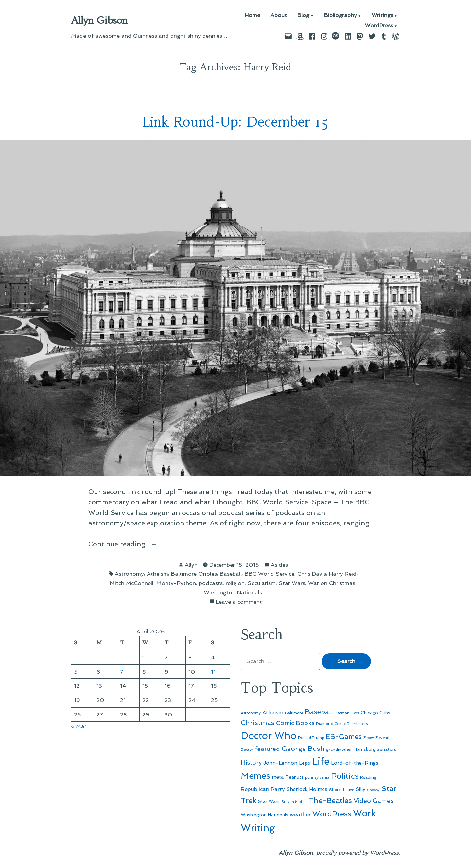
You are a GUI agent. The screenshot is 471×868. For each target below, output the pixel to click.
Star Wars (292, 583)
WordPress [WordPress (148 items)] (332, 814)
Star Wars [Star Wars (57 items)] (269, 801)
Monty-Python (176, 583)
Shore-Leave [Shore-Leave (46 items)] (342, 790)
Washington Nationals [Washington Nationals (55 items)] (264, 815)
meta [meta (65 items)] (278, 777)
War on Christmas (332, 583)
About (279, 16)
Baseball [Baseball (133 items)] (319, 712)
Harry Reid (343, 574)
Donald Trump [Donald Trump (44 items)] (311, 738)
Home (252, 16)
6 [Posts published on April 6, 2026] (98, 672)
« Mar (79, 726)
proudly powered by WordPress (358, 853)
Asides (279, 565)
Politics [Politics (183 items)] (345, 776)
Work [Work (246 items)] (364, 813)
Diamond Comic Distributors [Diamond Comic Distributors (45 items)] (342, 724)
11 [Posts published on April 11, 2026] (213, 672)
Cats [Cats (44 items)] (355, 713)
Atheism (157, 574)
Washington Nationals (233, 592)
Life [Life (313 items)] (321, 761)
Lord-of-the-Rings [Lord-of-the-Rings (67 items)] (355, 763)
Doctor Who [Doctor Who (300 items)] (269, 736)
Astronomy (129, 574)
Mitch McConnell (131, 583)
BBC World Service (270, 574)
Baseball (231, 574)
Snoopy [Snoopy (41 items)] (373, 790)
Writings (382, 16)
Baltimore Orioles (194, 574)
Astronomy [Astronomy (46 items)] (251, 713)
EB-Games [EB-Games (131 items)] (344, 737)
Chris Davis (312, 574)
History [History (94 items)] (251, 762)
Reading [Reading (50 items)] (368, 777)
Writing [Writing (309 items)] (258, 828)
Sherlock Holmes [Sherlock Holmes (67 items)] (307, 789)
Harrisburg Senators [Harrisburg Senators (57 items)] (375, 749)
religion (235, 583)
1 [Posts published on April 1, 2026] (143, 657)
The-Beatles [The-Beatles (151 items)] (330, 800)
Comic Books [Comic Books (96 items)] (295, 723)
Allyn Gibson (99, 20)
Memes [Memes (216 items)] (255, 776)
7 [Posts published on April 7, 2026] (122, 672)
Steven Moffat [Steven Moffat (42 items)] (294, 802)
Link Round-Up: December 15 (235, 122)
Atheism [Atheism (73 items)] (273, 712)
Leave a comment (239, 602)
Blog (303, 16)
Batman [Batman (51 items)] (342, 713)
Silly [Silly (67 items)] (361, 789)
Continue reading (134, 544)
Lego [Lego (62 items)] (305, 763)
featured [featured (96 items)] (267, 749)
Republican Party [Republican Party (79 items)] (263, 789)
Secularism (262, 583)
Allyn (191, 565)
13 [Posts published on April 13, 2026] (99, 686)
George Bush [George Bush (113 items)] (303, 749)
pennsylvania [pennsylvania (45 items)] (317, 777)
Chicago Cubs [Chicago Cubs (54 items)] (375, 713)
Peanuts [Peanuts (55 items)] (295, 777)
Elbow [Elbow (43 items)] (369, 738)
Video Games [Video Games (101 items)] (374, 801)
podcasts (211, 583)
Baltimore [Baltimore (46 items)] (294, 713)
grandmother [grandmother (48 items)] (339, 750)
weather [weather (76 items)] (300, 814)
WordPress (379, 26)
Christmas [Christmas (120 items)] (258, 723)
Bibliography (340, 16)
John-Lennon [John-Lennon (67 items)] (280, 763)
